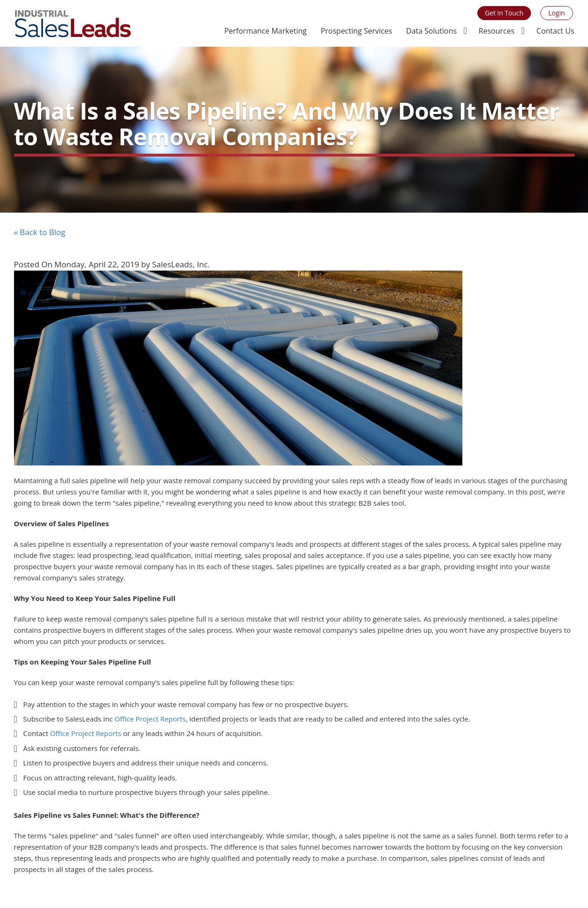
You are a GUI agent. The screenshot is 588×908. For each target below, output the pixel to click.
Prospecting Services (357, 31)
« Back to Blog (40, 232)
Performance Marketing (265, 31)
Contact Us (556, 31)
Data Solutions (432, 31)
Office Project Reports (150, 719)
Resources (497, 31)
